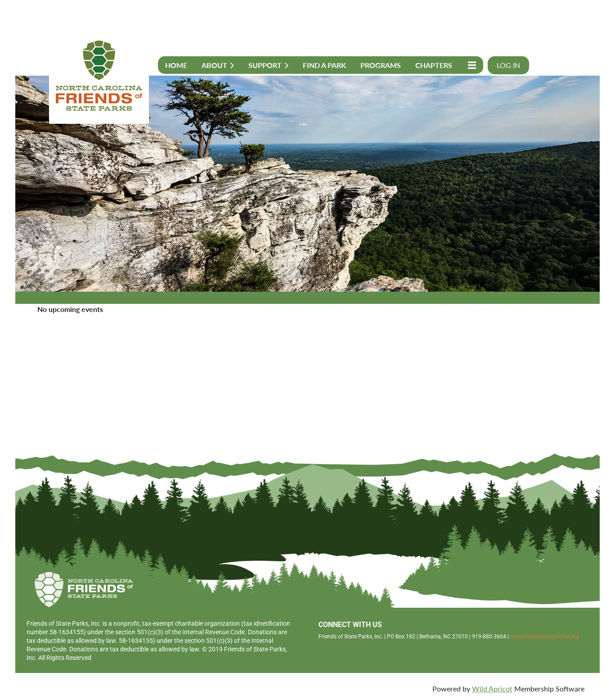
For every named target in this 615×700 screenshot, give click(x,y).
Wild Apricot (492, 689)
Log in (508, 65)
